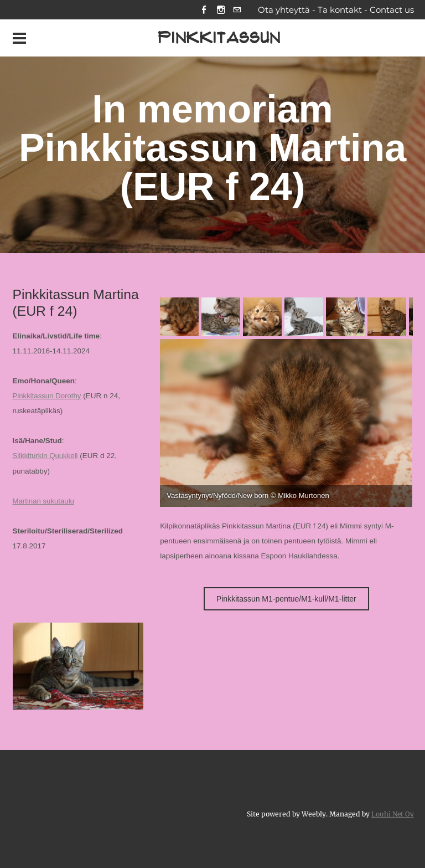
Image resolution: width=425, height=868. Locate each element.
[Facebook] (203, 10)
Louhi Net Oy (392, 814)
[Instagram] (220, 10)
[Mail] (237, 10)
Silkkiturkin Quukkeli (46, 457)
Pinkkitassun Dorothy (48, 397)
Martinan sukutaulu (44, 502)
